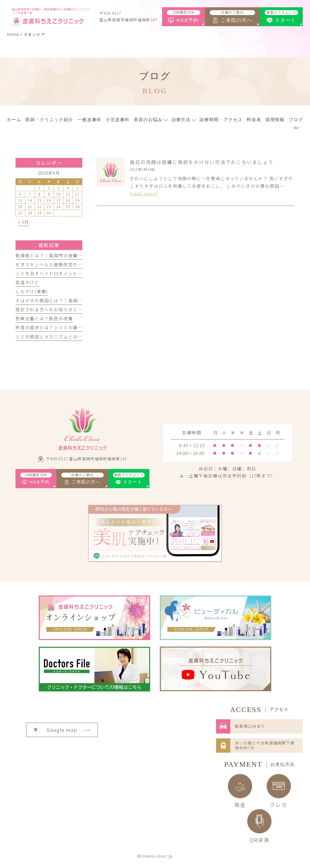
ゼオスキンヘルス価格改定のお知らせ (56, 264)
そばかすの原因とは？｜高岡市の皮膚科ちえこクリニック (78, 300)
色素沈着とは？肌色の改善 (44, 318)
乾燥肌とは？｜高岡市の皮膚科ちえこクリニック (68, 255)
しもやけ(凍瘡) (32, 291)
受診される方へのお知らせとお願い (54, 309)
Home (13, 35)
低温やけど (27, 282)
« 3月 (23, 222)
